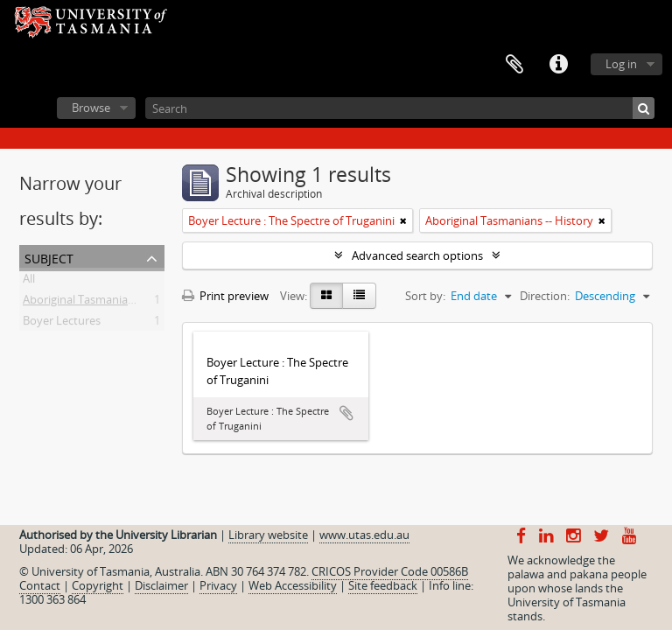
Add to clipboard (346, 413)
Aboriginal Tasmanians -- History (107, 303)
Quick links (558, 65)
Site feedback (383, 585)
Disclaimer (161, 585)
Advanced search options (417, 255)
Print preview (225, 296)
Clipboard (514, 65)
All (29, 282)
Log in (621, 64)
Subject (49, 257)
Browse (91, 108)
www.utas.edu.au (364, 535)
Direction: (545, 296)
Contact (40, 585)
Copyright (98, 585)
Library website (268, 535)
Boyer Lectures (62, 324)
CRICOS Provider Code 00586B (390, 571)
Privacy (218, 585)
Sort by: (425, 296)
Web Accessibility (293, 585)
